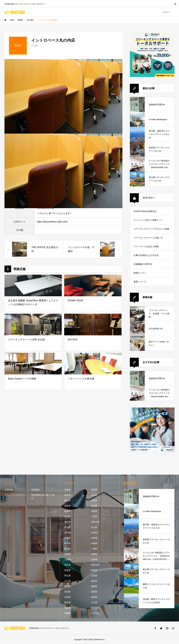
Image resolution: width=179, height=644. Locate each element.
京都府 (94, 554)
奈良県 (67, 565)
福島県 (67, 506)
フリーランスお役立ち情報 (146, 246)
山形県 (94, 500)
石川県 (67, 533)
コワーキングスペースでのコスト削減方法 (151, 230)
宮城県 (94, 495)
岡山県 (67, 576)
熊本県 (67, 602)
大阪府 (67, 559)
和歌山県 (95, 565)
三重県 (94, 549)
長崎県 (94, 597)
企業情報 (9, 490)
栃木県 (67, 511)
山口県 (67, 581)
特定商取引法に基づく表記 (43, 497)
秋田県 (67, 500)
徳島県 (94, 581)
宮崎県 (67, 608)
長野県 (94, 538)
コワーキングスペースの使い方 (148, 238)
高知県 (67, 592)
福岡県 (94, 592)
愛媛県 (94, 586)
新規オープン (140, 273)
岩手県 (67, 495)
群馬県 (94, 511)
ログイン (166, 12)
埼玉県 (67, 517)
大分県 (94, 602)
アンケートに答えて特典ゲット (148, 220)
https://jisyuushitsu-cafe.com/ (52, 222)
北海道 (67, 490)
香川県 (67, 586)
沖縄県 (67, 613)
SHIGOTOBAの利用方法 (145, 211)
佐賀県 (67, 597)
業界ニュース (140, 282)
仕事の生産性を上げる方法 (146, 255)
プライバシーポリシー (15, 495)
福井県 (94, 533)
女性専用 (95, 613)
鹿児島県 (95, 608)
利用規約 (36, 490)
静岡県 (94, 543)
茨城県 (94, 506)
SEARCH (175, 4)
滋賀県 (67, 554)
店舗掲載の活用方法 (143, 264)
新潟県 (67, 527)
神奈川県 (95, 522)
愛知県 (67, 549)
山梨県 (67, 538)
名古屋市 (35, 46)
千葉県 (94, 517)
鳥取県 (67, 570)
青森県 (94, 490)
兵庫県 (94, 559)
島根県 (94, 570)
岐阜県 (67, 543)
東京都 (67, 522)
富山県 (94, 527)
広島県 (94, 576)
